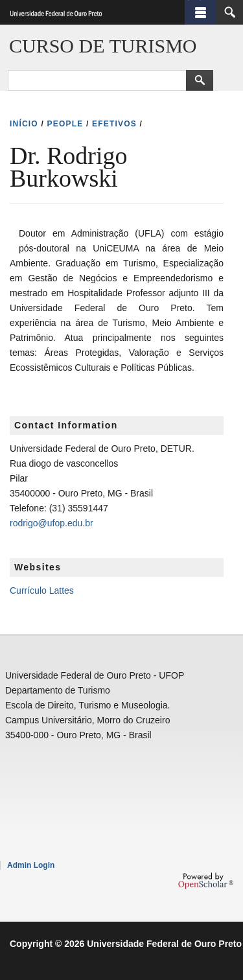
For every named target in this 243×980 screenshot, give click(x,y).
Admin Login (31, 865)
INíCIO (24, 124)
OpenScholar (206, 881)
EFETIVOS (114, 124)
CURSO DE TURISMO (103, 46)
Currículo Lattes (42, 590)
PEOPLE (65, 124)
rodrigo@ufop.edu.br (52, 523)
